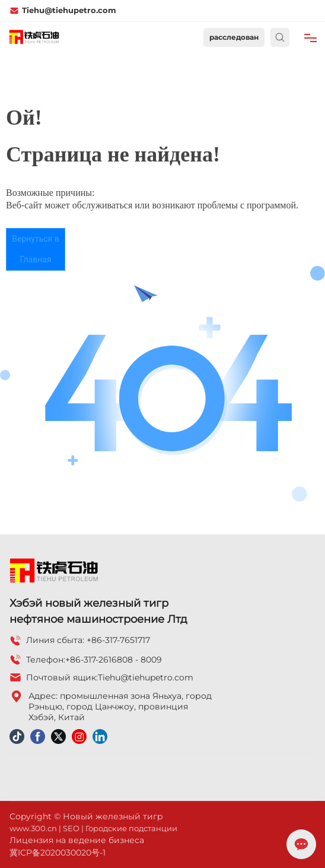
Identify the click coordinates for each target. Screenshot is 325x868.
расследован (234, 37)
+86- (74, 660)
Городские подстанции (131, 828)
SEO (71, 828)
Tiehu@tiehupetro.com (63, 10)
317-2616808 (108, 660)
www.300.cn (33, 828)
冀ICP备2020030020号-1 (58, 853)
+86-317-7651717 (118, 640)
